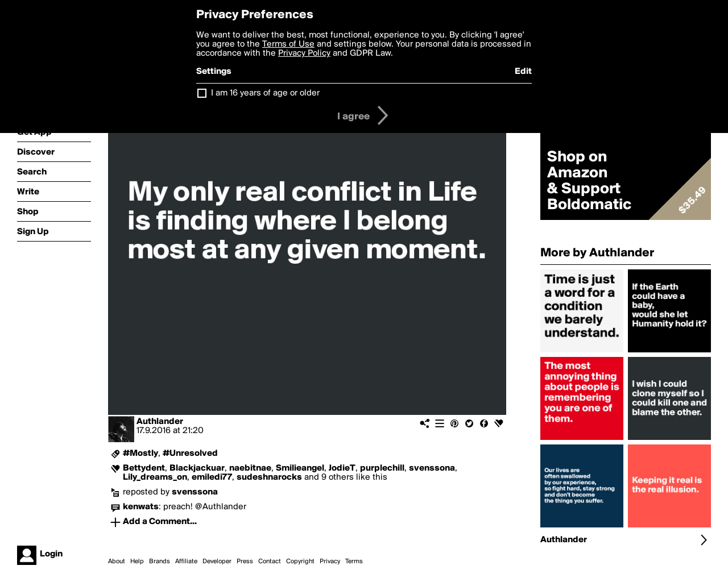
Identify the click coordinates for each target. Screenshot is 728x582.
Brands (160, 562)
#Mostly (140, 454)
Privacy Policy (304, 53)
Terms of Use (288, 44)
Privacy (330, 562)
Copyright (300, 562)
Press (245, 562)
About (117, 562)
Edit (523, 72)
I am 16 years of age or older (265, 93)
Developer (217, 562)
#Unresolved (190, 454)
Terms (354, 562)
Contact (270, 562)
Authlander (160, 422)
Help (137, 562)
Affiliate (186, 562)
